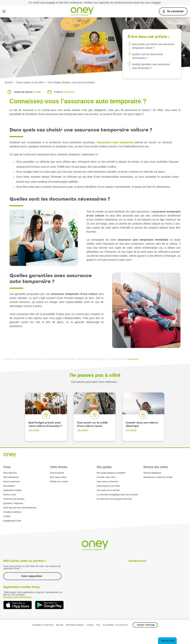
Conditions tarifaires (12, 512)
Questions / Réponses (13, 503)
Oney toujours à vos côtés (108, 486)
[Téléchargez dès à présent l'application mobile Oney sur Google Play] (49, 605)
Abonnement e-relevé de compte (158, 477)
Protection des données (14, 499)
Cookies (7, 516)
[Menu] (4, 11)
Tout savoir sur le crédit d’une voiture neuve (92, 426)
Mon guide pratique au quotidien (111, 473)
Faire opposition (32, 576)
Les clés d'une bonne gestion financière (114, 499)
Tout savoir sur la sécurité (108, 490)
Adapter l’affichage (146, 625)
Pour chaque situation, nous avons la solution (71, 82)
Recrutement (9, 486)
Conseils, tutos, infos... (107, 477)
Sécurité (60, 625)
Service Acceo (10, 495)
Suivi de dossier (57, 473)
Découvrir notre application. (18, 597)
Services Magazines (152, 473)
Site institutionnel (11, 477)
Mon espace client (58, 477)
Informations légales (75, 625)
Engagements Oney (12, 521)
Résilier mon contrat (59, 482)
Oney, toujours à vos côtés (30, 82)
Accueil (8, 82)
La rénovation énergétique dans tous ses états (117, 495)
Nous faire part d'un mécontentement (20, 508)
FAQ (98, 625)
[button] (167, 641)
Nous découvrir (10, 473)
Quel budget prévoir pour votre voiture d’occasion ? (45, 426)
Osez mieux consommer (108, 482)
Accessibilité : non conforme (115, 625)
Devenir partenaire (12, 482)
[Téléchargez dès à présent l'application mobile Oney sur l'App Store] (18, 605)
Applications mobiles (12, 490)
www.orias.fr (133, 359)
